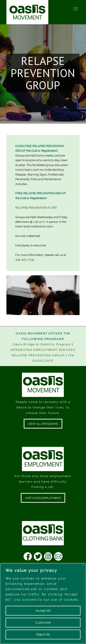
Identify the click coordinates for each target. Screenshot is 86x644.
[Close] (83, 565)
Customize (43, 623)
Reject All (43, 635)
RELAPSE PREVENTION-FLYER (36, 208)
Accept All (43, 611)
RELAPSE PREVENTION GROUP (38, 355)
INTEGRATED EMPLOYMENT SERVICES (43, 350)
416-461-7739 (25, 260)
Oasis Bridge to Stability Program (42, 344)
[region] (43, 604)
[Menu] (75, 9)
